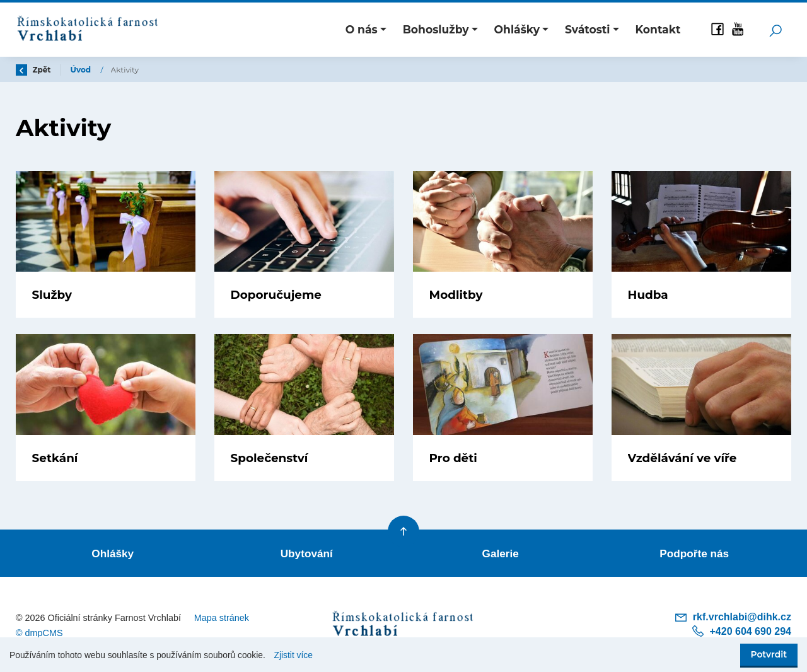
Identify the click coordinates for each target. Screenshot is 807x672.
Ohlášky (113, 553)
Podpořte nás (694, 553)
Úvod (82, 70)
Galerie (501, 553)
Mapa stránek (222, 618)
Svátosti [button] (588, 29)
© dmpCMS (39, 633)
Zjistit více (293, 655)
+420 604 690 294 (741, 632)
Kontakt (658, 29)
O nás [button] (362, 29)
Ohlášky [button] (517, 29)
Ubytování (307, 553)
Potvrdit (769, 654)
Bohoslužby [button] (436, 29)
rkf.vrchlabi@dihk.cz (733, 617)
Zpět (33, 70)
